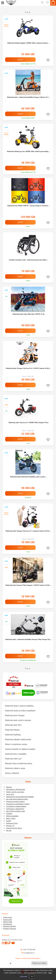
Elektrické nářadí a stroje (15, 768)
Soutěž (8, 821)
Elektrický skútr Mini (13, 725)
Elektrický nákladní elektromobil (18, 739)
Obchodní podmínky (10, 926)
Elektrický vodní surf (13, 759)
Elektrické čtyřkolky (13, 735)
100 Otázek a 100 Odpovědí (16, 789)
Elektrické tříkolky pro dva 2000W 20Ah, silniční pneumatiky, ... (29, 151)
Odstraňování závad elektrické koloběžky (20, 797)
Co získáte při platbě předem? (16, 806)
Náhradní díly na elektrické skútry (19, 763)
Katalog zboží (7, 920)
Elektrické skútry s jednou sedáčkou (19, 706)
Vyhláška (9, 814)
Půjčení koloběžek (12, 816)
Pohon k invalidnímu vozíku (16, 744)
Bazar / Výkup (11, 818)
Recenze (9, 787)
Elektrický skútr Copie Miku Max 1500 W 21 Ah (29, 314)
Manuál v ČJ (10, 826)
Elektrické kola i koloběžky (16, 754)
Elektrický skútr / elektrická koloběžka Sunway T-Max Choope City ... (29, 639)
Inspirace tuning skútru (14, 828)
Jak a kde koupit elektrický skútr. (17, 799)
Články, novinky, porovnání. (15, 792)
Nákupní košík (8, 922)
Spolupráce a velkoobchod (15, 809)
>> (29, 12)
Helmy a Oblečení (12, 773)
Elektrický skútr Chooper (15, 715)
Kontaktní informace (10, 929)
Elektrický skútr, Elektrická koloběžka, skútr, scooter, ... (28, 477)
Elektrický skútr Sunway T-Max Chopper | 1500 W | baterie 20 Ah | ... (28, 585)
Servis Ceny (10, 794)
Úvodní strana (8, 917)
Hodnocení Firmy (12, 823)
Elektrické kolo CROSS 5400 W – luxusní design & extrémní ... (29, 206)
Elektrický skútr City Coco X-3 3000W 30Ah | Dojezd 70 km (28, 423)
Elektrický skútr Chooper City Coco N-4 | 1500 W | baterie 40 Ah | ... (28, 368)
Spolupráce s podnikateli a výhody (18, 804)
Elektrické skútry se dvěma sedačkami (20, 711)
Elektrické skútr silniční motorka (18, 720)
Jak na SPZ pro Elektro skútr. (16, 811)
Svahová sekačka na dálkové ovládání (20, 749)
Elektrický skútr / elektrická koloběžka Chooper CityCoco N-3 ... (28, 97)
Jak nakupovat (8, 924)
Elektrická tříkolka (12, 730)
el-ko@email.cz (28, 953)
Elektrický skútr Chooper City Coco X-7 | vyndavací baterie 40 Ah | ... (29, 531)
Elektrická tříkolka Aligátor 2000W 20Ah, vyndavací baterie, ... (29, 43)
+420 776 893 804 (28, 950)
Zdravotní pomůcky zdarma (15, 801)
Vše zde (9, 830)
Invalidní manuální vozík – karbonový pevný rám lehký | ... (29, 260)
